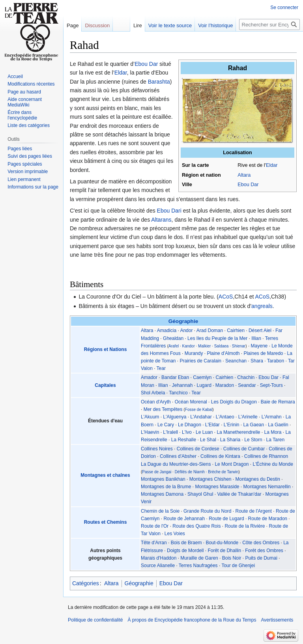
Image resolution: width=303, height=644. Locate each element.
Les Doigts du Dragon (234, 402)
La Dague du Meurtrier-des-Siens (176, 464)
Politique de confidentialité (95, 620)
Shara (257, 361)
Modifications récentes (31, 84)
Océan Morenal (191, 402)
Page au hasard (24, 92)
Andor (186, 330)
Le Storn (253, 440)
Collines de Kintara (220, 456)
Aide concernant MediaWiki (25, 102)
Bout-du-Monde (222, 543)
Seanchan (236, 361)
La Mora (273, 432)
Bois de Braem (186, 543)
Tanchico (178, 393)
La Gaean (254, 425)
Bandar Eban (175, 377)
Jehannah (182, 385)
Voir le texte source (170, 25)
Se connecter (284, 7)
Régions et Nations (106, 349)
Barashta (159, 82)
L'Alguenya (175, 417)
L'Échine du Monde (273, 464)
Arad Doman (210, 330)
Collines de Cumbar (244, 449)
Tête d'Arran (154, 543)
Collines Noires (157, 449)
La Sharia (230, 440)
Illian (256, 338)
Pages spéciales (25, 164)
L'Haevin (150, 432)
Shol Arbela (153, 393)
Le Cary (166, 425)
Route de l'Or (155, 526)
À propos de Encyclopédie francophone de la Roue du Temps (192, 620)
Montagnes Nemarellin (267, 487)
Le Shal (208, 440)
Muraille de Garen (199, 558)
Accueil (15, 77)
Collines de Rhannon (266, 456)
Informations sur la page (33, 187)
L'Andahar (201, 417)
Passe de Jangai (157, 472)
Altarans (161, 220)
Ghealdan (173, 338)
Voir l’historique (215, 25)
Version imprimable (28, 172)
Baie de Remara (278, 402)
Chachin (246, 377)
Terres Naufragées (198, 566)
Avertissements (277, 620)
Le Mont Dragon (232, 464)
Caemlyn (202, 377)
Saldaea (222, 346)
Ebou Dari (169, 211)
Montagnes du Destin (258, 479)
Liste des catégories (29, 125)
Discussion (97, 25)
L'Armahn (272, 417)
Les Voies (175, 534)
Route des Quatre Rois (196, 526)
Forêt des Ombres (264, 551)
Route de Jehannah (184, 519)
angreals (262, 306)
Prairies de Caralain (201, 361)
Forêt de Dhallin (224, 551)
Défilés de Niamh (190, 472)
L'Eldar (212, 425)
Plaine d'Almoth (223, 353)
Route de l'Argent (254, 511)
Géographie (183, 321)
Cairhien (236, 330)
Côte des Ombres (261, 543)
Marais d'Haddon (159, 558)
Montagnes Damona (162, 494)
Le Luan (204, 432)
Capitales (105, 385)
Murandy (194, 353)
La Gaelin (278, 425)
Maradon (225, 385)
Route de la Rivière (245, 526)
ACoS (226, 297)
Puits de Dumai (261, 558)
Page (73, 25)
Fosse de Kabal (199, 410)
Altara (244, 175)
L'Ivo (187, 432)
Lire (138, 25)
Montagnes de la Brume (166, 487)
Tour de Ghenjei (238, 566)
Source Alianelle (158, 566)
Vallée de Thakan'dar (239, 494)
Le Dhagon (190, 425)
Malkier (204, 346)
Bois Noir (232, 558)
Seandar (247, 385)
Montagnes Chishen (210, 479)
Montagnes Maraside (217, 487)
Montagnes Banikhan (163, 479)
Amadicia (167, 330)
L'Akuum (150, 417)
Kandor (189, 346)
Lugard (204, 385)
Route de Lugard (226, 519)
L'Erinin (232, 425)
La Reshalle (184, 440)
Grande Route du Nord (207, 511)
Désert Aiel (260, 330)
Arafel (174, 346)
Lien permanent (24, 179)
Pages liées (20, 149)
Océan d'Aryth (156, 402)
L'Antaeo (225, 417)
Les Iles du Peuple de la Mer (217, 338)
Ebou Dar (248, 185)
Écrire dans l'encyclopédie (22, 115)
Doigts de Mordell (185, 551)
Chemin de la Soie (160, 511)
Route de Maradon (268, 519)
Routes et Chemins (106, 522)
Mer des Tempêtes (163, 409)
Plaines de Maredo (263, 353)
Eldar (272, 165)
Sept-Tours (271, 385)
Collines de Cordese (198, 449)
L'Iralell (170, 432)
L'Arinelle (248, 417)
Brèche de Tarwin (223, 472)
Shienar (239, 346)
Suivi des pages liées (30, 156)
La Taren (275, 440)
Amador (149, 377)
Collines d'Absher (178, 456)
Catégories (86, 583)
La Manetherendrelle (238, 432)
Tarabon (276, 361)
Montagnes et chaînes (105, 475)
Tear (161, 368)
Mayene (259, 346)
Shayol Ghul (200, 494)
